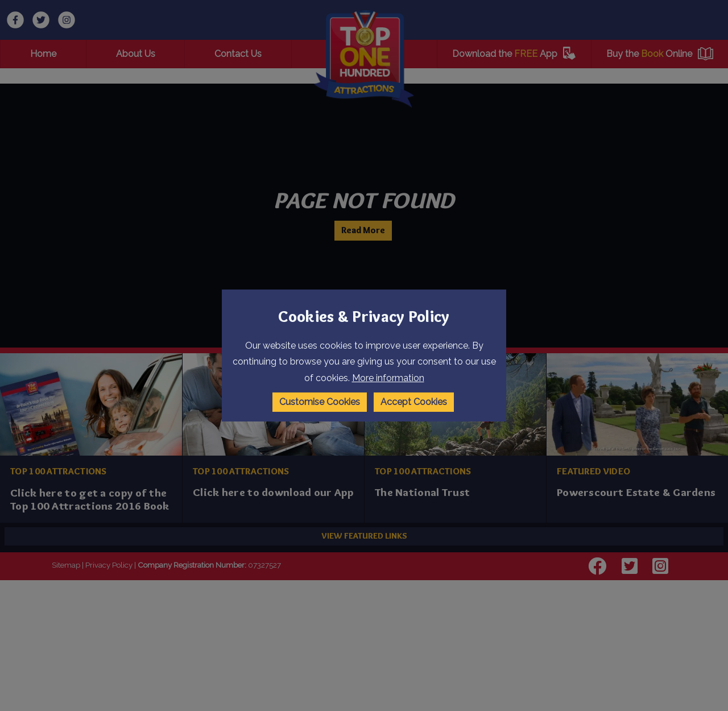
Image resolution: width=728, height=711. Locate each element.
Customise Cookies (320, 402)
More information (388, 378)
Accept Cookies (414, 402)
